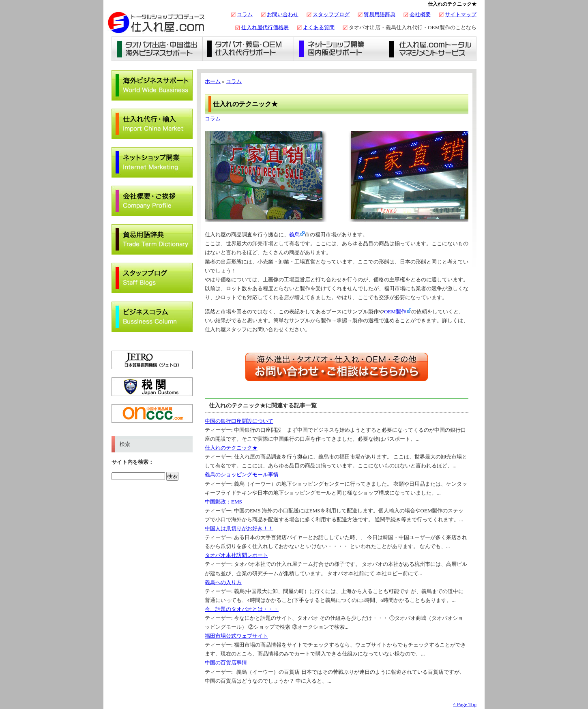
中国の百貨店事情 (226, 663)
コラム (245, 14)
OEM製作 (395, 312)
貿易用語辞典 (380, 14)
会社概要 (420, 14)
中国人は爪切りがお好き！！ (239, 528)
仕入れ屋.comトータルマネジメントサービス (431, 49)
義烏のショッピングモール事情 (242, 474)
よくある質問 (319, 27)
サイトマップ (461, 14)
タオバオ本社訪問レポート (236, 555)
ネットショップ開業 (340, 49)
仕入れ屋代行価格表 (265, 27)
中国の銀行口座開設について (239, 421)
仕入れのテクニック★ (231, 448)
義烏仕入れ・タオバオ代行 (248, 49)
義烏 (294, 235)
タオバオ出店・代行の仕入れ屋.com (156, 22)
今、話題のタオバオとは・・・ (242, 609)
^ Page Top (465, 704)
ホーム (213, 81)
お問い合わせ (283, 14)
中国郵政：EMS (223, 502)
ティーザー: (219, 430)
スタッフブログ (331, 14)
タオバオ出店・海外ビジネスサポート (157, 49)
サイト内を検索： (133, 462)
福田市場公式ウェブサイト (236, 636)
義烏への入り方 (223, 582)
